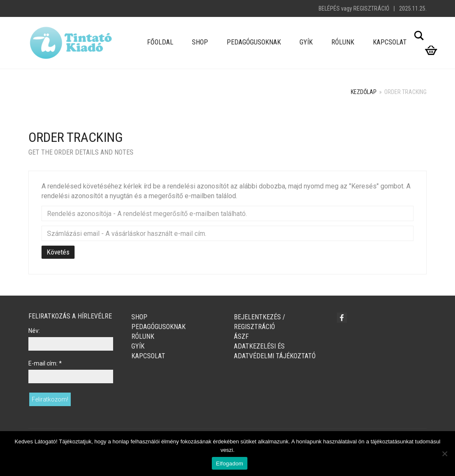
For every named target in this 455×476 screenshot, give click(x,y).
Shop (200, 42)
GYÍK (306, 42)
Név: (34, 331)
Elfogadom (230, 464)
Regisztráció (371, 8)
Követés (58, 252)
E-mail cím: (45, 363)
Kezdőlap (364, 92)
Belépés (329, 8)
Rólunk (343, 42)
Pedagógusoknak (254, 42)
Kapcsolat (390, 42)
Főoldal (160, 42)
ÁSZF (241, 336)
